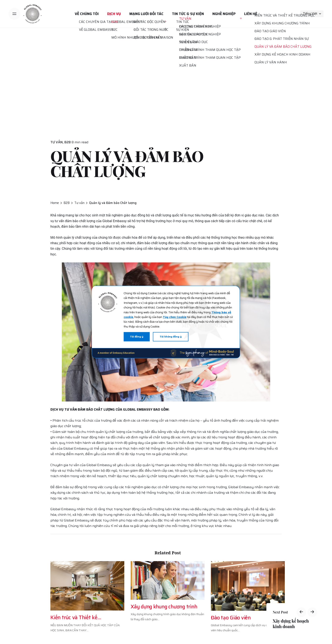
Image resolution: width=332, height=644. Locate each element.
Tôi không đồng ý (171, 337)
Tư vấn (57, 142)
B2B (68, 142)
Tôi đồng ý (137, 337)
